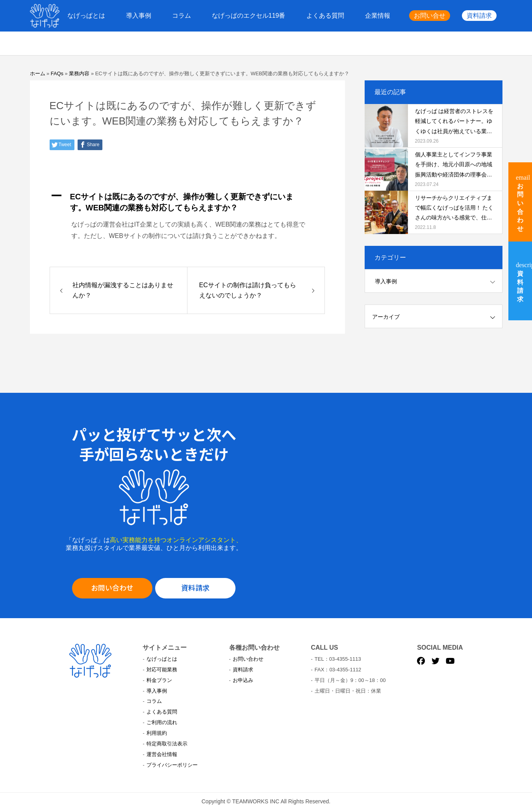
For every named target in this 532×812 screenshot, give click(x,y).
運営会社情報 (162, 754)
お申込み (243, 680)
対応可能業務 (162, 670)
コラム (182, 16)
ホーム (38, 73)
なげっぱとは (86, 16)
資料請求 (479, 16)
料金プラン (159, 680)
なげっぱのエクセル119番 (249, 16)
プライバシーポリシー (172, 765)
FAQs (57, 73)
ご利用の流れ (162, 722)
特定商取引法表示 (167, 744)
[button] (187, 202)
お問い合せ (430, 16)
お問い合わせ (112, 587)
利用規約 (157, 733)
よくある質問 (325, 16)
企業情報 (378, 16)
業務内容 (79, 73)
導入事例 (139, 16)
